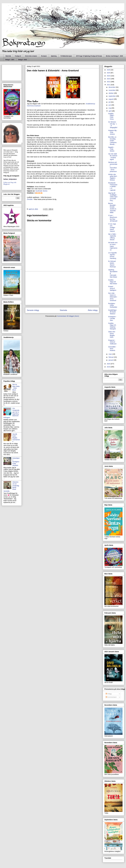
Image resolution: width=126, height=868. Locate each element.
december (112, 87)
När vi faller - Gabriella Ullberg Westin (112, 237)
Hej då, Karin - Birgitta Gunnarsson (16, 438)
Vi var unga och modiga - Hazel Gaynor (112, 228)
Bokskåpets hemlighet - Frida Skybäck (16, 462)
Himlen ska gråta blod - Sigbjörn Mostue (113, 177)
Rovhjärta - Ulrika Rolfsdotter (113, 305)
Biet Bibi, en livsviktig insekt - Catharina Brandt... (112, 141)
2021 (109, 85)
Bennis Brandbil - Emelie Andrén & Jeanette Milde (112, 208)
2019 (109, 367)
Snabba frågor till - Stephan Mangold (112, 326)
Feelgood (18, 56)
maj (110, 108)
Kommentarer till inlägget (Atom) (68, 316)
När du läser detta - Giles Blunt (16, 387)
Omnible (30, 199)
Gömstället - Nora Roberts (112, 349)
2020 (109, 364)
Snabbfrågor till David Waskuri (112, 312)
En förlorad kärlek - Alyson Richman (112, 264)
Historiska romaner (31, 56)
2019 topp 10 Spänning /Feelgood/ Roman (89, 56)
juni (110, 105)
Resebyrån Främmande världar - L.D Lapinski (113, 186)
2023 (109, 79)
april (110, 111)
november (112, 90)
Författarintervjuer (66, 56)
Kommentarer (111, 697)
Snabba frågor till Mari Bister (113, 282)
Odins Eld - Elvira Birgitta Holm (112, 334)
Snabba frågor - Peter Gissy (111, 116)
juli (110, 102)
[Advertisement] (62, 288)
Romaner (44, 56)
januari (111, 360)
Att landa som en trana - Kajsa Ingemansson (113, 246)
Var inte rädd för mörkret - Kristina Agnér (113, 157)
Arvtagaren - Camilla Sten (112, 318)
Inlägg (109, 694)
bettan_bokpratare (10, 179)
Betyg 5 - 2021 (10, 60)
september (112, 96)
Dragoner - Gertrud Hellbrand (112, 342)
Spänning (54, 56)
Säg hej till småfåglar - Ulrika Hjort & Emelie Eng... (113, 197)
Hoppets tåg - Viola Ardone (113, 132)
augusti (111, 99)
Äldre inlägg (93, 310)
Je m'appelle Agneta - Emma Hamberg (112, 255)
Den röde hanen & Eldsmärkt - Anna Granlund (113, 297)
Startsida (8, 56)
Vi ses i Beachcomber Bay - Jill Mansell (113, 218)
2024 (109, 76)
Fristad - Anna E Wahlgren (112, 288)
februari (111, 357)
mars (110, 354)
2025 (109, 73)
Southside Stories (41, 191)
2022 (109, 82)
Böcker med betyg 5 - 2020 (114, 56)
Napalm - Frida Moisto (111, 149)
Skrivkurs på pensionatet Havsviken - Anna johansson (113, 167)
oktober (111, 93)
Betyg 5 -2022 (23, 60)
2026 (109, 70)
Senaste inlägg (33, 310)
